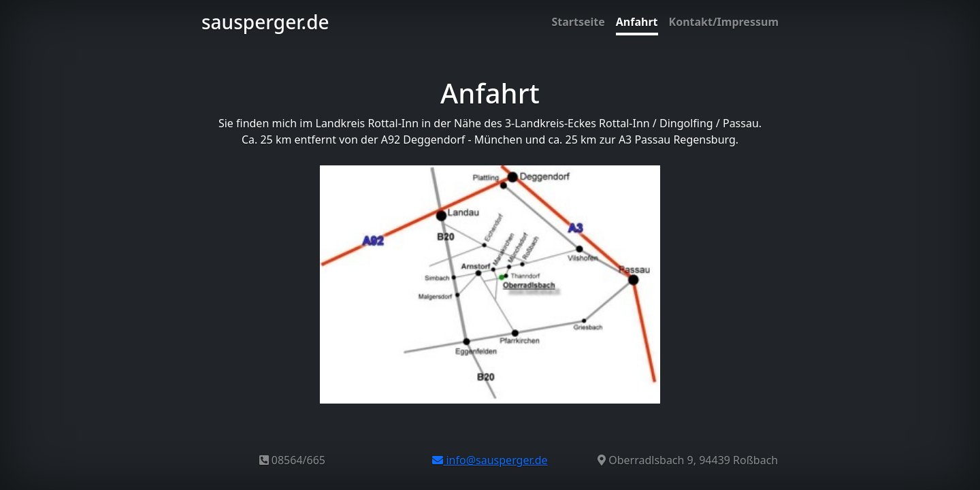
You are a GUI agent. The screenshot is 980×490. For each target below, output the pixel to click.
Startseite (578, 22)
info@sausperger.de (490, 460)
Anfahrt (637, 22)
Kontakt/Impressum (724, 22)
